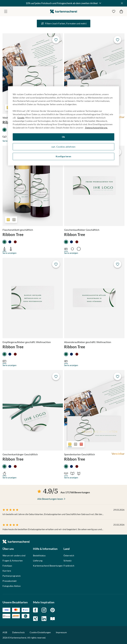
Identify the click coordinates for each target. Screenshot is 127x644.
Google (21, 118)
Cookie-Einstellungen (40, 632)
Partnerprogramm (12, 576)
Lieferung (38, 561)
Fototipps (7, 566)
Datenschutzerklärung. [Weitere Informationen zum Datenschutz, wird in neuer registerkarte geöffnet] (96, 128)
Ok (63, 137)
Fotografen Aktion (12, 586)
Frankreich (69, 566)
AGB (5, 632)
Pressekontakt (10, 581)
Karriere (7, 571)
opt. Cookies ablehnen (63, 147)
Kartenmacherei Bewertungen (48, 566)
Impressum (61, 632)
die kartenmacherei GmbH (63, 11)
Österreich (69, 556)
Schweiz (67, 561)
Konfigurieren (63, 157)
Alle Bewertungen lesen (50, 499)
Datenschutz (18, 632)
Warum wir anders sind (14, 556)
